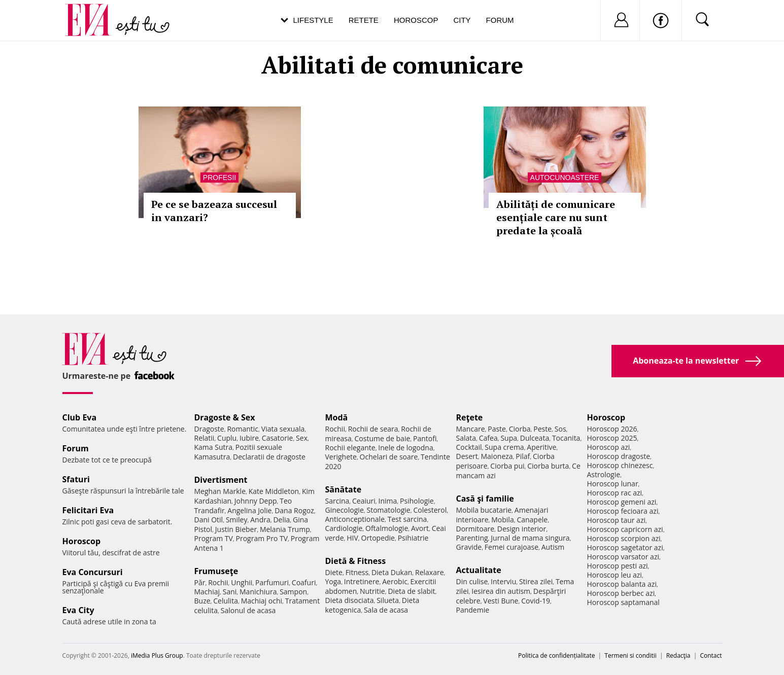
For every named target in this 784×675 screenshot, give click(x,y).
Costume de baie (383, 438)
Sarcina (337, 501)
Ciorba (520, 429)
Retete (364, 20)
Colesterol (430, 510)
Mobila (502, 520)
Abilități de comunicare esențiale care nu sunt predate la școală (556, 217)
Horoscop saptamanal (623, 602)
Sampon (293, 592)
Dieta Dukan (392, 572)
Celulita (226, 601)
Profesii (219, 177)
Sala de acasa (386, 610)
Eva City (78, 610)
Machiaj (207, 592)
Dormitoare (475, 529)
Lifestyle (313, 20)
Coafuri (304, 582)
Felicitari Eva (88, 510)
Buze (202, 601)
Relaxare (430, 572)
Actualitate (479, 570)
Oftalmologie (387, 528)
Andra (260, 520)
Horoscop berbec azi (621, 593)
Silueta (388, 600)
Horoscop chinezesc (620, 465)
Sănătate (344, 489)
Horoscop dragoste (619, 456)
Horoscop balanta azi (622, 584)
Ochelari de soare (389, 457)
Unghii (242, 582)
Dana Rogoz (294, 510)
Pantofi (425, 438)
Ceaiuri (364, 501)
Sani (230, 592)
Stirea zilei (536, 581)
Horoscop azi (609, 447)
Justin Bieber (236, 529)
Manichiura (258, 592)
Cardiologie (344, 528)
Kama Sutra (213, 447)
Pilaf (523, 456)
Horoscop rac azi (615, 493)
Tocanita (566, 438)
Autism (553, 547)
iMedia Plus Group (157, 655)
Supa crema (504, 447)
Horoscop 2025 (612, 438)
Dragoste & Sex (225, 417)
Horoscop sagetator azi (625, 547)
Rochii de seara (373, 429)
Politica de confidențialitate (556, 655)
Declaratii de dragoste (269, 457)
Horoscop (416, 20)
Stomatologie (388, 510)
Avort (420, 528)
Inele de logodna (405, 448)
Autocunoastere (565, 177)
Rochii (218, 582)
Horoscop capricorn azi (625, 529)
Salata (466, 438)
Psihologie (417, 501)
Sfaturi (76, 479)
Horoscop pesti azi (618, 566)
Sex (302, 438)
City (462, 20)
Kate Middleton (274, 491)
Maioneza (497, 456)
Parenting (472, 538)
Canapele (532, 520)
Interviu (503, 581)
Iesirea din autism (501, 591)
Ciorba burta (548, 466)
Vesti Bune (501, 601)
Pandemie (473, 610)
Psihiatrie (413, 538)
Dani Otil (209, 520)
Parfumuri (272, 582)
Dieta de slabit (411, 591)
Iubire (249, 438)
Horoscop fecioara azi (623, 511)
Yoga (333, 581)
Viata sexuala (283, 429)
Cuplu (227, 438)
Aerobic (395, 581)
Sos (560, 429)
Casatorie (278, 438)
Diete (334, 572)
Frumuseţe (216, 571)
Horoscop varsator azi (623, 557)
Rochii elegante (350, 448)
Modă (337, 417)
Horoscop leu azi (615, 575)
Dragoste (209, 429)
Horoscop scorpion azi (624, 538)
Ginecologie (345, 510)
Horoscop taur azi (616, 520)
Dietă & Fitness (356, 561)
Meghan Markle (220, 491)
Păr (200, 582)
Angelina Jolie (249, 510)
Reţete (470, 417)
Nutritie (372, 591)
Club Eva (80, 417)
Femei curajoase (512, 547)
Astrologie (604, 474)
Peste (542, 429)
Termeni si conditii (630, 655)
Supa (509, 438)
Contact (711, 655)
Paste (497, 429)
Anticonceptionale (355, 519)
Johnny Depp (256, 501)
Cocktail (469, 447)
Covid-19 (536, 601)
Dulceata (535, 438)
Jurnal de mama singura (530, 538)
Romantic (243, 429)
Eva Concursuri (93, 572)
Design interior (522, 529)
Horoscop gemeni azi (622, 502)
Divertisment (221, 480)
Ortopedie (378, 538)
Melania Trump (285, 529)
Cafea (488, 438)
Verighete (341, 457)
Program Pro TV (262, 538)
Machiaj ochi (262, 601)
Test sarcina (407, 519)
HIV (352, 538)
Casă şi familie (485, 499)
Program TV (214, 538)
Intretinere (362, 581)
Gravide (469, 547)
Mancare (471, 429)
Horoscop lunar (613, 484)
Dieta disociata (350, 600)
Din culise (472, 581)
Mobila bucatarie (484, 510)
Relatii (204, 438)
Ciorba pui (507, 466)
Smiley (237, 520)
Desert (467, 456)
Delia (281, 520)
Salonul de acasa (248, 610)
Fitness (357, 572)
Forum (500, 20)
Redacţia (678, 655)
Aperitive (541, 447)
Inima (388, 501)
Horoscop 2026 (612, 429)
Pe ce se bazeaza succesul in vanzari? (214, 211)
